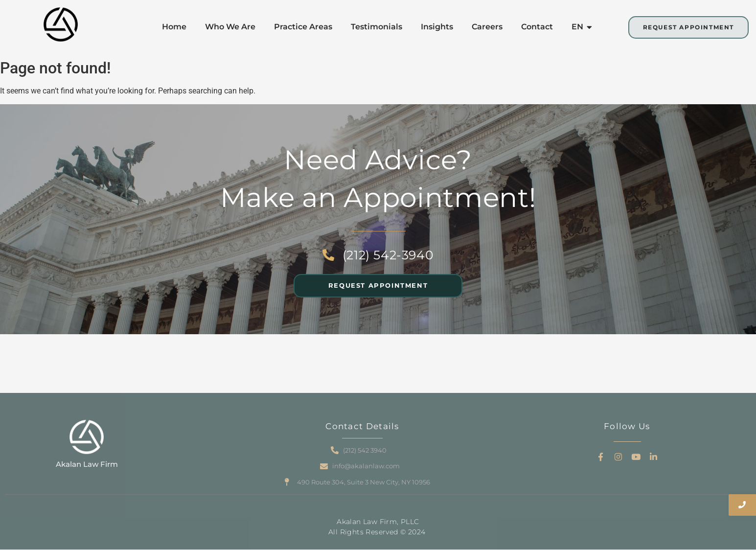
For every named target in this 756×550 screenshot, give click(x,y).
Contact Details (362, 426)
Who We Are (230, 27)
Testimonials (377, 27)
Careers (487, 27)
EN (579, 27)
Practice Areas (303, 27)
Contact (537, 27)
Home (174, 27)
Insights (437, 27)
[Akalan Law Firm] (87, 437)
